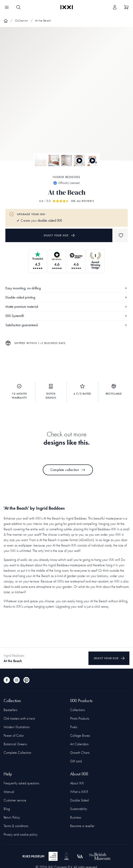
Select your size (59, 235)
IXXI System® (66, 316)
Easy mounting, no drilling (66, 288)
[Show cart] (126, 7)
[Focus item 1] (66, 98)
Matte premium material (66, 307)
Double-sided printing (66, 297)
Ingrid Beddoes (66, 177)
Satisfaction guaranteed (66, 325)
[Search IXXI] (18, 7)
